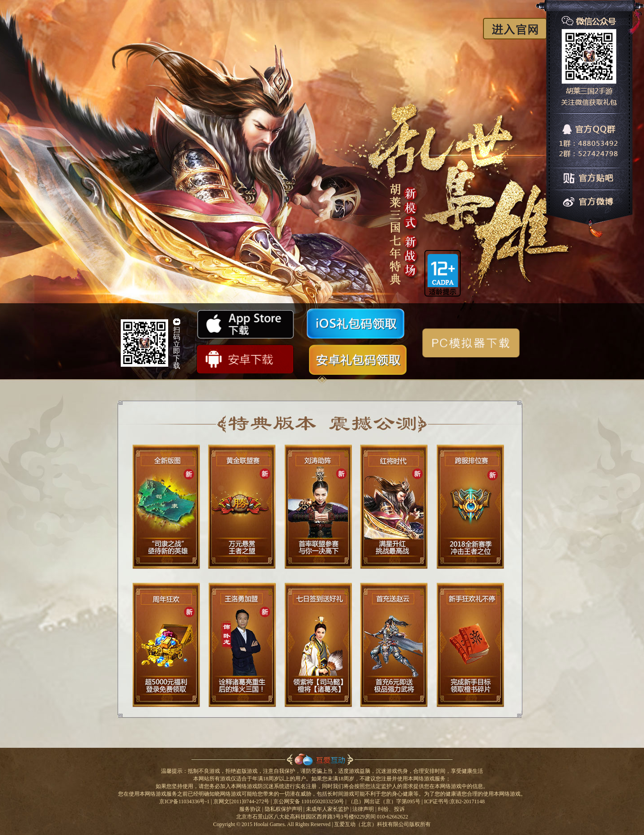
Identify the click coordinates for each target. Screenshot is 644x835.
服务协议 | (251, 809)
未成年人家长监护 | (328, 809)
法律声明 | (364, 809)
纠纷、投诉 (391, 809)
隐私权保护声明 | (285, 809)
